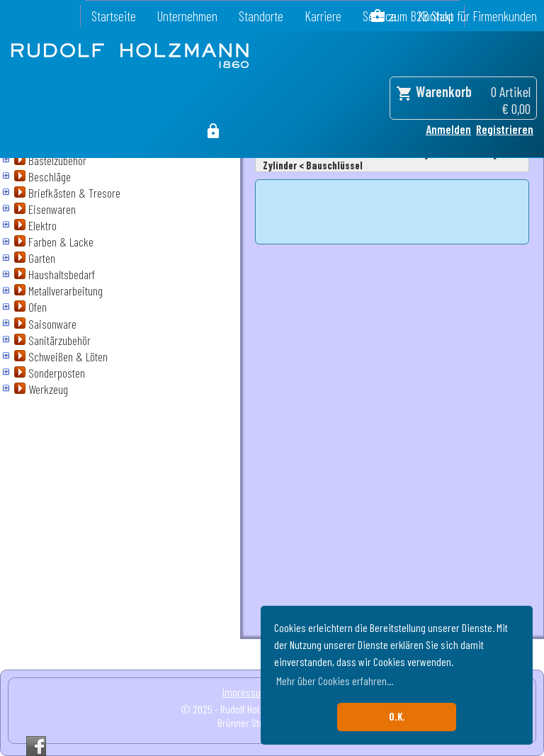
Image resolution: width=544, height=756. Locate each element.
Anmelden (448, 129)
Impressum (245, 692)
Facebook (36, 746)
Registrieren (505, 129)
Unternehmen (187, 16)
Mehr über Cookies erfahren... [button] (335, 681)
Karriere (323, 16)
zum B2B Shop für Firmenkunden (463, 16)
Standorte (261, 16)
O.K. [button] (397, 717)
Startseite (114, 16)
